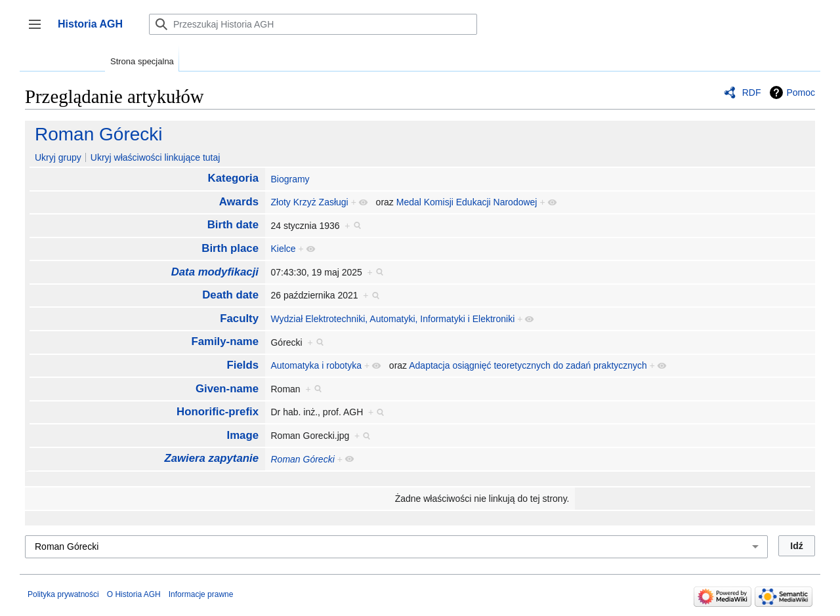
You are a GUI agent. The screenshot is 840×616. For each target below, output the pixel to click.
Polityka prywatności (63, 594)
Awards (239, 202)
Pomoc (801, 92)
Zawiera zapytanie (211, 458)
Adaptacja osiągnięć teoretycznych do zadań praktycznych (528, 365)
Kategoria (233, 178)
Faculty (239, 318)
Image (243, 435)
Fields (243, 365)
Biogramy (290, 179)
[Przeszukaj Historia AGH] (313, 24)
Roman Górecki (99, 134)
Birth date (233, 225)
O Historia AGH (134, 594)
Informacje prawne (201, 594)
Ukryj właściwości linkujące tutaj (156, 157)
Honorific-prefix (218, 412)
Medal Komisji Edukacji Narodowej (467, 202)
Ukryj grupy (58, 157)
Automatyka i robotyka (316, 365)
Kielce (283, 249)
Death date (230, 295)
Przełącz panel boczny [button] (39, 31)
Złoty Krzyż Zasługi (309, 202)
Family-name (225, 341)
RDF (752, 92)
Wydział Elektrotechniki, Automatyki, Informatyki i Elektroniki (392, 319)
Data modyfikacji (215, 272)
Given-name (227, 389)
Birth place (230, 248)
